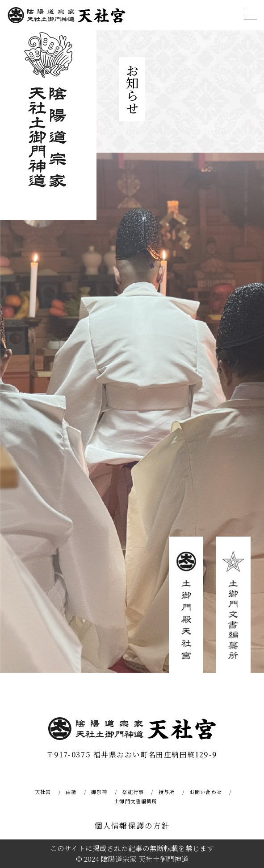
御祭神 (99, 792)
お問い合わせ (206, 792)
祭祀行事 (133, 792)
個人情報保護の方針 (132, 825)
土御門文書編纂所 (136, 801)
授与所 (167, 792)
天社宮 (43, 792)
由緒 (71, 792)
